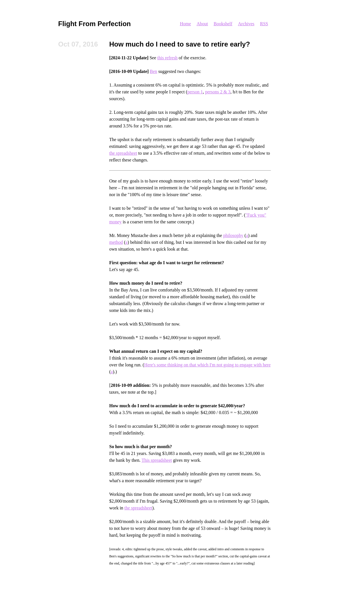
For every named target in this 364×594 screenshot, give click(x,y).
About (202, 24)
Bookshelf (223, 24)
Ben (153, 71)
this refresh (167, 58)
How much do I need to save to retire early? (180, 44)
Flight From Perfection (94, 24)
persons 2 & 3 (218, 92)
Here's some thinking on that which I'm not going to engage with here (207, 365)
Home (185, 24)
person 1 (195, 92)
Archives (246, 24)
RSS (264, 24)
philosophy (233, 235)
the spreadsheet (123, 153)
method (116, 242)
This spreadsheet (157, 460)
